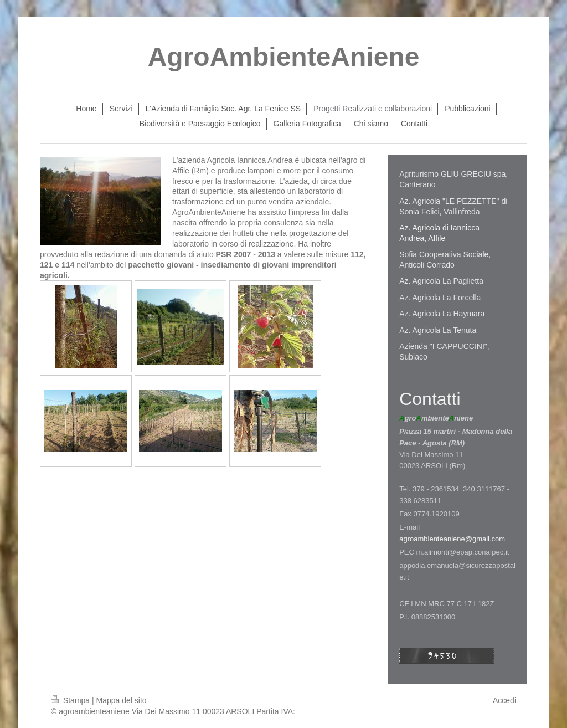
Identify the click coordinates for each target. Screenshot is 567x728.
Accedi (504, 700)
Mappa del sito (122, 700)
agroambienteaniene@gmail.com (452, 539)
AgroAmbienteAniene (284, 57)
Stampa (71, 700)
